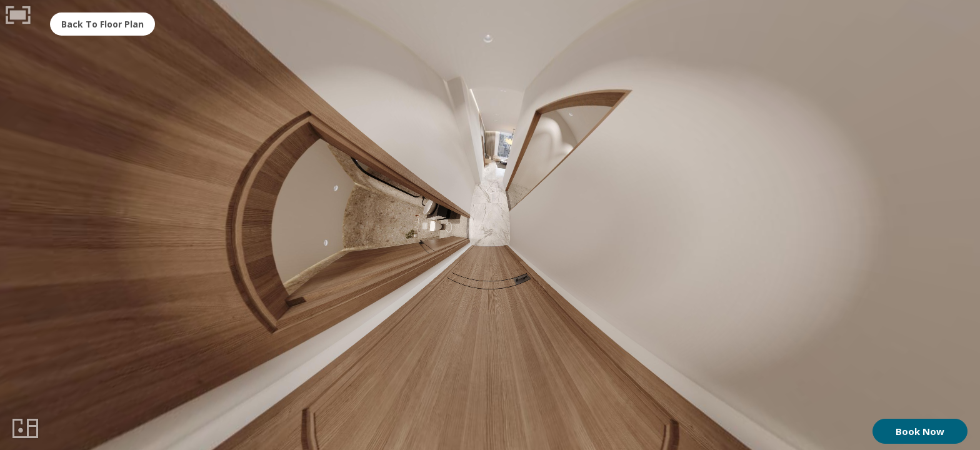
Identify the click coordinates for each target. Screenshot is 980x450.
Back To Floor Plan (102, 24)
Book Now (920, 431)
